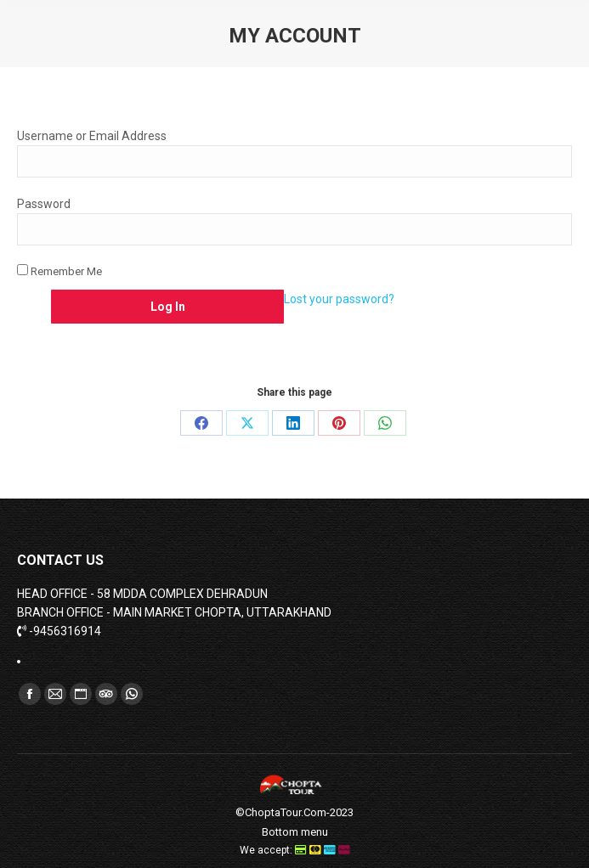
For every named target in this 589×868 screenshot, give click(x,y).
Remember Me (59, 271)
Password (44, 204)
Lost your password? (339, 299)
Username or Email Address (92, 136)
